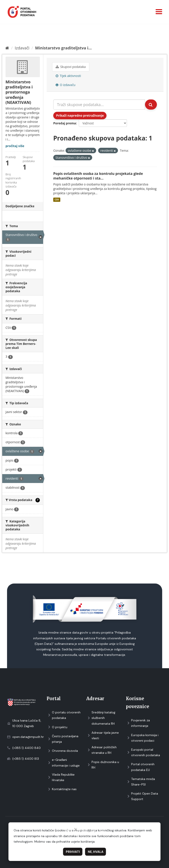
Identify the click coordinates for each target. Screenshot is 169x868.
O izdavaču (66, 85)
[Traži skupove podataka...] (99, 105)
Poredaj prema (65, 123)
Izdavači (22, 48)
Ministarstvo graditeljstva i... (63, 48)
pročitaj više (15, 146)
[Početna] (7, 48)
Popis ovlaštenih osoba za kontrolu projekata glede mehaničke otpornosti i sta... (98, 176)
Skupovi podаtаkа (71, 67)
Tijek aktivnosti (68, 76)
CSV (57, 200)
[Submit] (151, 105)
